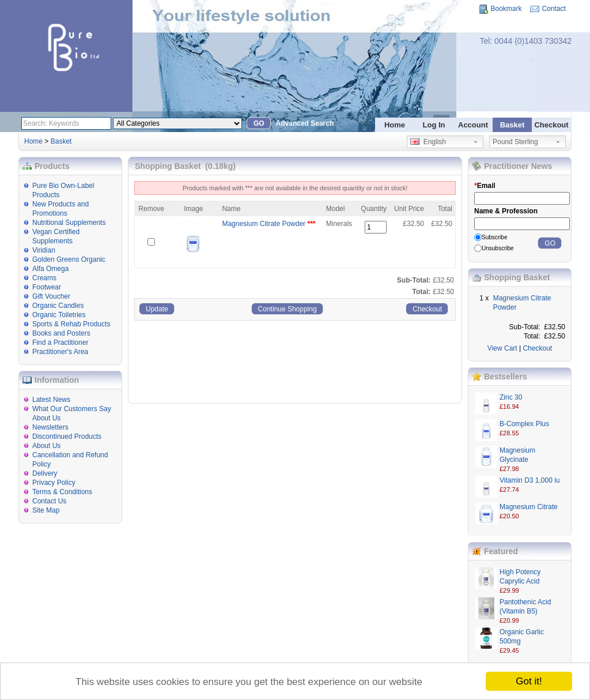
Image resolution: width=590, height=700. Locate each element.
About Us (46, 446)
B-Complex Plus (524, 424)
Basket (513, 125)
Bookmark (506, 9)
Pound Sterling (515, 142)
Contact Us (49, 501)
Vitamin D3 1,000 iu (530, 480)
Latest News (51, 400)
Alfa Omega (50, 269)
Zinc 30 (511, 397)
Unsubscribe (498, 248)
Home (395, 125)
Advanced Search (305, 123)
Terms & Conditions (62, 492)
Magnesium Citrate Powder (264, 224)
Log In (434, 125)
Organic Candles (58, 306)
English (428, 142)
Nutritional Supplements (69, 223)
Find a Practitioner (60, 343)
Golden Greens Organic (69, 259)
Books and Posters (61, 333)
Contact (553, 9)
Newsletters (50, 427)
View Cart (502, 348)
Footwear (47, 287)
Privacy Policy (54, 483)
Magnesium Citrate (529, 507)
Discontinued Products (67, 436)
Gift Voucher (51, 296)
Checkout (551, 125)
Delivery (45, 473)
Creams (44, 278)
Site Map (46, 510)
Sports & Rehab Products (71, 324)
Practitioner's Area (60, 352)
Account (473, 125)
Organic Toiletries (59, 315)
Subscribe (494, 237)
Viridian (44, 250)
